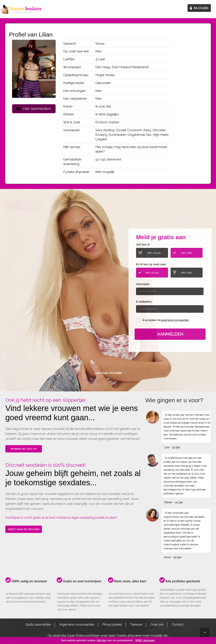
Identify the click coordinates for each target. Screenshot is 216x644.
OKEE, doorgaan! (145, 640)
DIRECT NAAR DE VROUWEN (24, 529)
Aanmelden (170, 334)
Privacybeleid (112, 625)
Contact (178, 625)
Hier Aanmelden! (34, 109)
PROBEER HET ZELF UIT (24, 449)
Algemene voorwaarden (77, 625)
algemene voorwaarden (175, 320)
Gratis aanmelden (38, 625)
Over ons (157, 625)
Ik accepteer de (166, 320)
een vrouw (154, 253)
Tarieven (136, 625)
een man (187, 253)
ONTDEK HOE (22, 293)
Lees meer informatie (108, 373)
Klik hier (101, 640)
